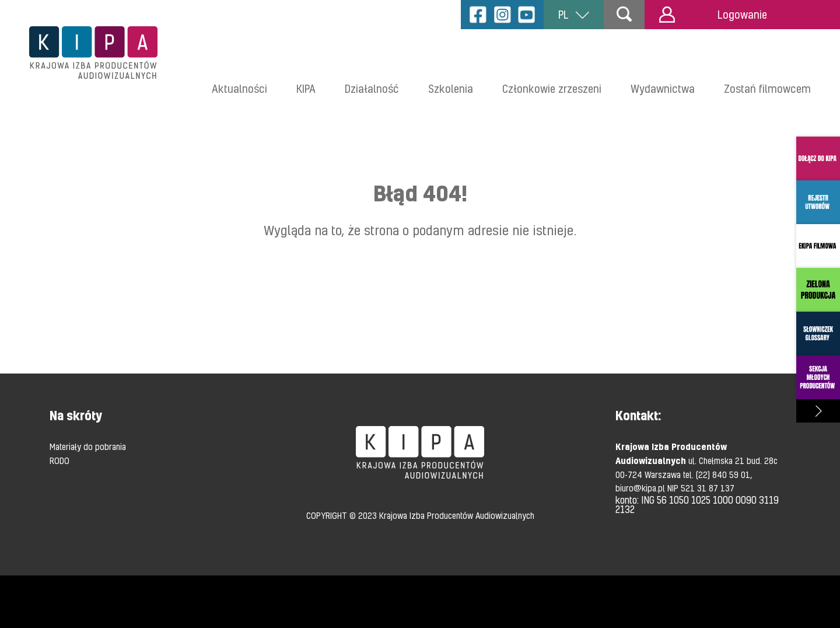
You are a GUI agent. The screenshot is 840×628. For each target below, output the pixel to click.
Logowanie (713, 15)
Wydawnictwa (663, 88)
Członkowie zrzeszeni (552, 88)
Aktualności (239, 88)
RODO (60, 460)
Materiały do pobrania (88, 446)
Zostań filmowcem (767, 88)
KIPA (306, 88)
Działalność (372, 88)
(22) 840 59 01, (724, 475)
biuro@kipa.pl (641, 488)
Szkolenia (451, 88)
